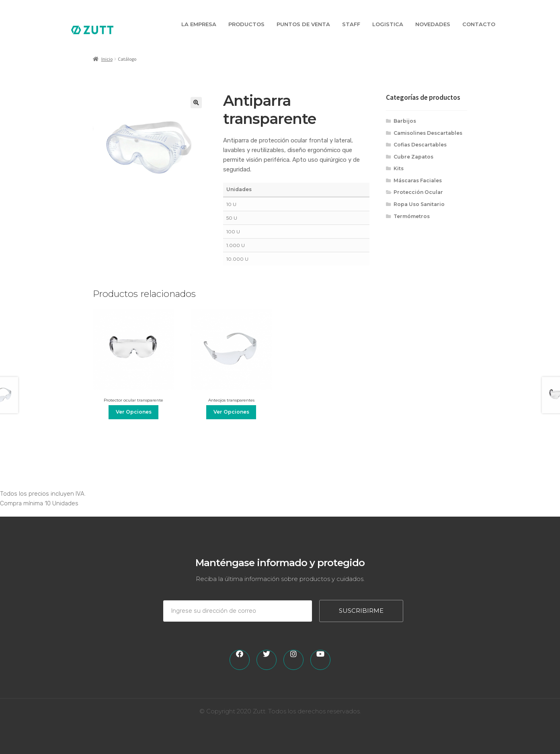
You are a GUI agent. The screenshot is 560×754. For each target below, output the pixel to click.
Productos (246, 24)
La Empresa (199, 24)
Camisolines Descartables (428, 133)
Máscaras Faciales (418, 180)
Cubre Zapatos (413, 157)
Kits (399, 168)
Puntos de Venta (303, 24)
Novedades (433, 24)
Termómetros (412, 216)
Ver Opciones (134, 412)
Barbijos (405, 121)
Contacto (479, 24)
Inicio (107, 59)
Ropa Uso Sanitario (419, 204)
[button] (196, 103)
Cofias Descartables (420, 145)
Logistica (388, 24)
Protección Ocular (418, 192)
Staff (351, 24)
